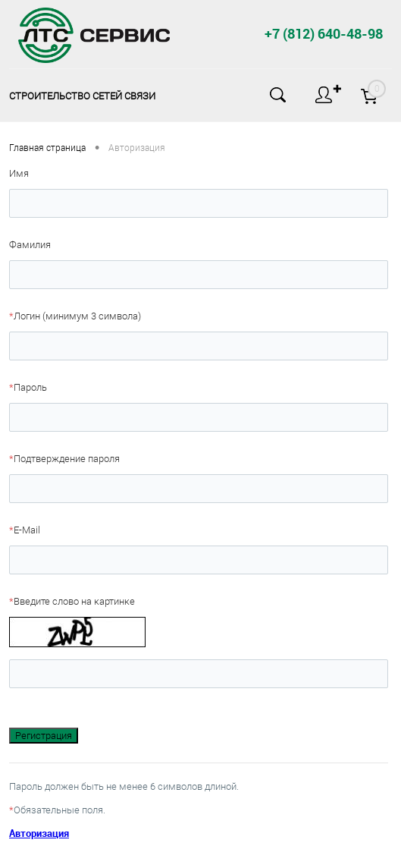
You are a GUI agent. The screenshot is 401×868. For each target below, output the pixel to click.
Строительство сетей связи (82, 96)
